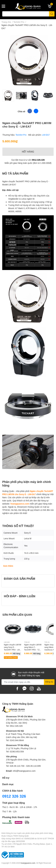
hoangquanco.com (20, 504)
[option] (8, 96)
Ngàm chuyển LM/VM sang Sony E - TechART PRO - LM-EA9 (13, 648)
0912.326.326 (38, 160)
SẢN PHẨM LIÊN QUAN (17, 615)
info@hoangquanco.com (24, 771)
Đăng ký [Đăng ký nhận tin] (49, 682)
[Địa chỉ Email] (28, 682)
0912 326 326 (14, 796)
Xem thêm (8, 566)
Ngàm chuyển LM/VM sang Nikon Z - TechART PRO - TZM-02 (33, 648)
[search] (52, 14)
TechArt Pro (21, 135)
